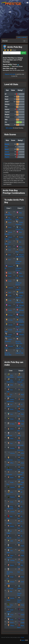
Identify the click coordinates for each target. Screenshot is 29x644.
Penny (21, 605)
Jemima (9, 288)
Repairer (7, 157)
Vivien (10, 419)
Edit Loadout (9, 128)
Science (7, 152)
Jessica (11, 512)
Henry (21, 551)
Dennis (10, 526)
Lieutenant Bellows (19, 262)
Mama (10, 565)
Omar (10, 502)
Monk (8, 223)
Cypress (11, 487)
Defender (7, 154)
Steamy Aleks (19, 593)
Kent (8, 247)
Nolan (10, 409)
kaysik (23, 640)
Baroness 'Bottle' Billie (19, 341)
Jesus (10, 429)
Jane (8, 293)
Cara (10, 414)
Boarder (7, 144)
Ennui (21, 577)
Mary (19, 213)
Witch (21, 395)
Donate (23, 637)
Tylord (21, 615)
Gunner (7, 149)
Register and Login (10, 74)
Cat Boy (11, 560)
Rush (6, 147)
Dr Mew (11, 424)
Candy (8, 310)
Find (23, 53)
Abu (18, 242)
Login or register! (22, 37)
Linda (8, 296)
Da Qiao (9, 315)
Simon (10, 623)
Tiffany (10, 626)
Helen (10, 439)
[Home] (5, 41)
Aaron (21, 546)
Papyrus (11, 497)
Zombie (11, 448)
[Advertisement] (14, 21)
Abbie (21, 556)
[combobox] (12, 53)
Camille (19, 293)
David (10, 478)
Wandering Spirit (10, 572)
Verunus (11, 453)
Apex (20, 610)
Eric (20, 385)
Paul (10, 443)
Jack (10, 541)
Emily (10, 620)
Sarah (8, 273)
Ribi (9, 592)
